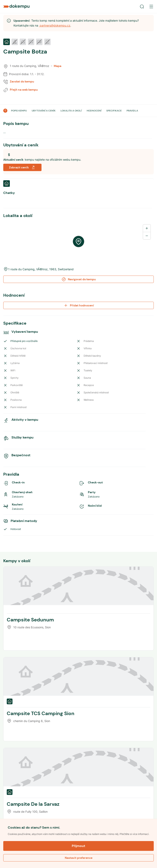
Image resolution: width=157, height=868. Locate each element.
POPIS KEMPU (19, 111)
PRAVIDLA (132, 111)
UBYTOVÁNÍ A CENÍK (44, 111)
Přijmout (78, 846)
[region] (78, 241)
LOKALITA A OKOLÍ (71, 111)
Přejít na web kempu (24, 90)
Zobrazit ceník (22, 167)
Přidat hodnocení (79, 305)
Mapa (56, 66)
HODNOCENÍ (94, 111)
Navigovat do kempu (79, 279)
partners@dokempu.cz (55, 25)
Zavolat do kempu (22, 81)
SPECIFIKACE (114, 111)
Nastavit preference (79, 858)
